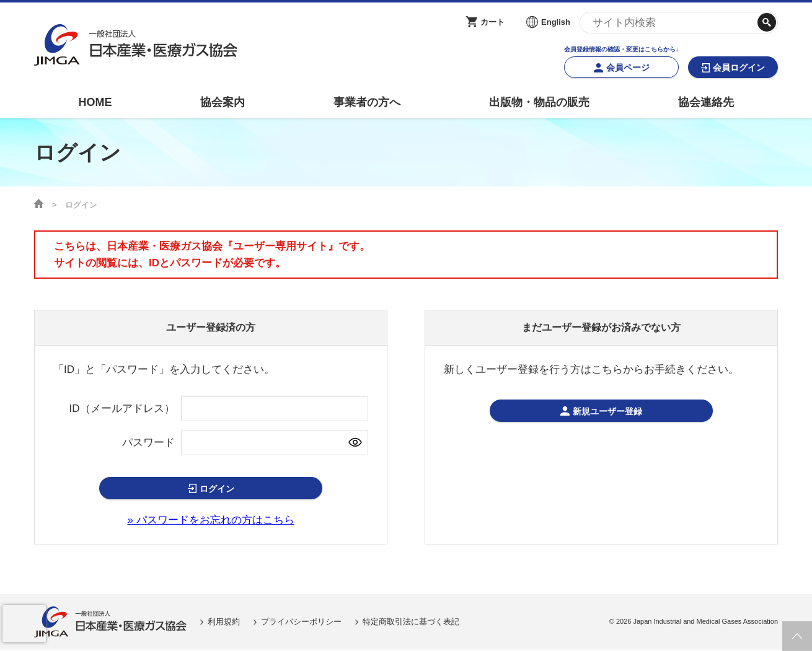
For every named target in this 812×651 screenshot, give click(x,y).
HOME (95, 102)
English (556, 22)
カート (492, 22)
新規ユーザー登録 (608, 412)
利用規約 (224, 623)
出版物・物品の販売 (539, 102)
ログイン (217, 489)
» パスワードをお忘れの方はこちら (210, 521)
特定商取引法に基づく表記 (411, 623)
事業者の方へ (367, 102)
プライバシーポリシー (301, 623)
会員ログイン (739, 68)
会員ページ (628, 68)
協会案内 (223, 102)
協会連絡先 (706, 102)
